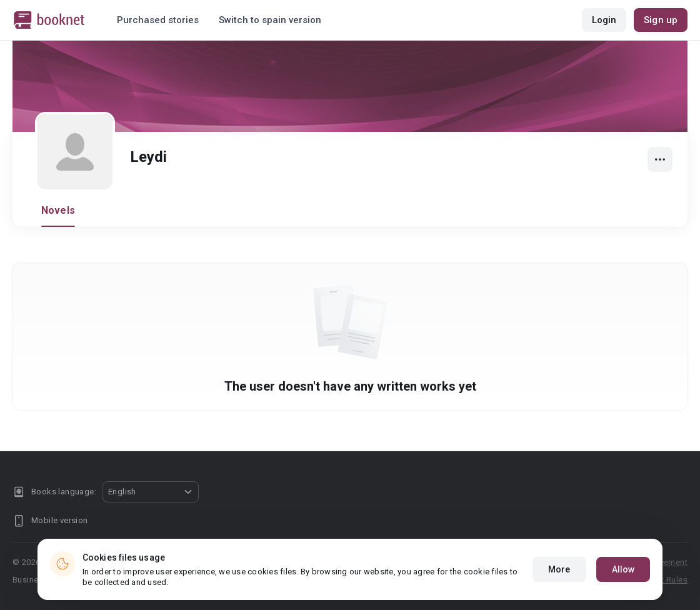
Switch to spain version (270, 20)
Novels (58, 210)
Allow (623, 569)
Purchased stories (158, 20)
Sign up (661, 20)
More (559, 569)
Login (604, 20)
